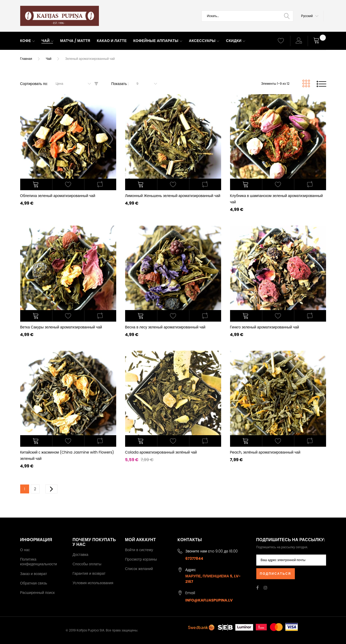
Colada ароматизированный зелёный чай (161, 452)
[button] (310, 16)
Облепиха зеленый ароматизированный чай (58, 196)
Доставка (81, 555)
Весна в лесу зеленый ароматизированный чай (165, 327)
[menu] (144, 41)
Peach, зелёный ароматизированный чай (265, 452)
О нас (25, 550)
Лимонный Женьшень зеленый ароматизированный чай (173, 196)
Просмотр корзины (141, 559)
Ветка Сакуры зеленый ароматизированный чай (61, 327)
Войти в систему (139, 550)
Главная (26, 59)
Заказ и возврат (34, 574)
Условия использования (93, 583)
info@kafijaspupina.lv (209, 600)
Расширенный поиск (38, 593)
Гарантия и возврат (89, 573)
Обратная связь (34, 583)
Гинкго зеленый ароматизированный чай (265, 327)
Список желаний (139, 569)
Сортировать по (34, 84)
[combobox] (247, 16)
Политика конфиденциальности (39, 562)
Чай (49, 59)
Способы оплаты (87, 564)
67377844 (194, 558)
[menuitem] (28, 41)
